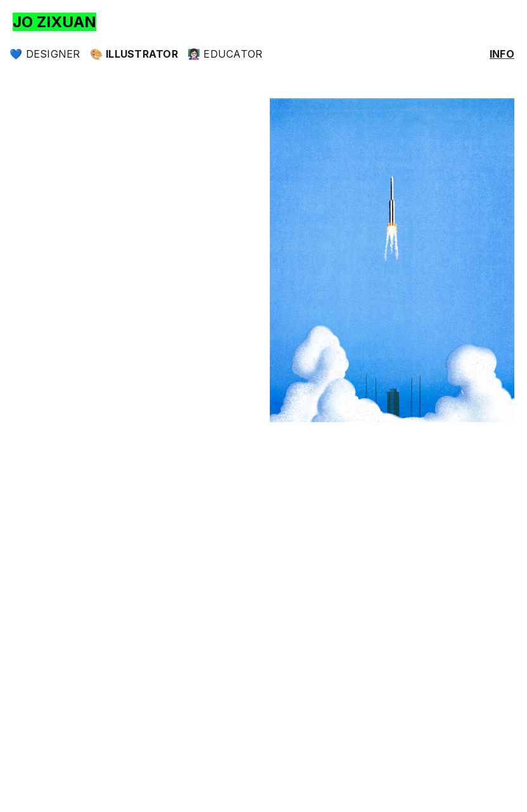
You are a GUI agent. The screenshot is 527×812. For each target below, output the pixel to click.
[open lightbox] (392, 260)
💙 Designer (45, 54)
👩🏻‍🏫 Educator (225, 54)
